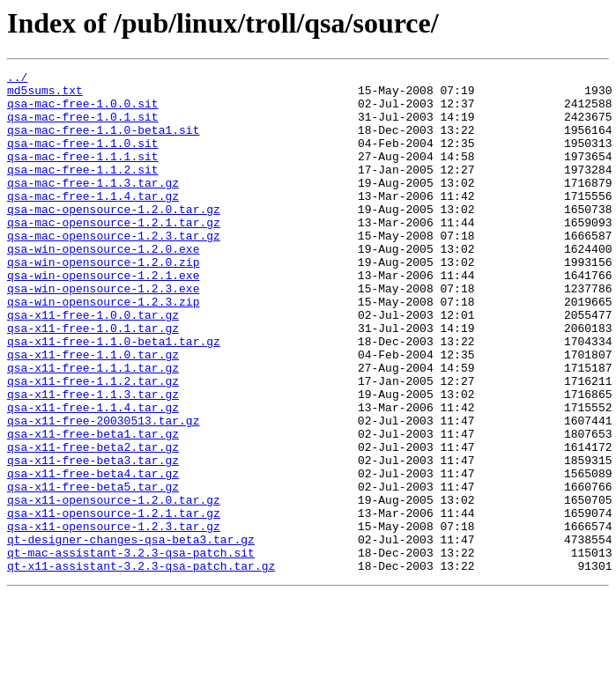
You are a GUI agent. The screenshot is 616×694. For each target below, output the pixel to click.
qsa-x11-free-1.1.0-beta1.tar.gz (114, 396)
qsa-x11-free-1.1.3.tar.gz (93, 460)
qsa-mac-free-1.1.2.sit (83, 190)
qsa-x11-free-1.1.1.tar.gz (93, 428)
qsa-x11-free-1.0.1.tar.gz (93, 380)
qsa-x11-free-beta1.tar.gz (93, 507)
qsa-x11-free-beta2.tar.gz (93, 523)
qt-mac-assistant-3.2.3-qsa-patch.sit (131, 650)
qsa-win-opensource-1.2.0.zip (103, 301)
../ (17, 79)
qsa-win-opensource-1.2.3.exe (103, 333)
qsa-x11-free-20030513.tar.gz (103, 491)
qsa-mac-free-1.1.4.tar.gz (93, 222)
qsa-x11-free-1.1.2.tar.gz (93, 444)
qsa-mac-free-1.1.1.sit (83, 174)
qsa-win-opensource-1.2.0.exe (103, 285)
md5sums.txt (45, 95)
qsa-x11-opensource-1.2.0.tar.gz (114, 587)
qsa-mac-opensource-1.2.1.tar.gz (114, 254)
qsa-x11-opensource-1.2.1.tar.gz (114, 602)
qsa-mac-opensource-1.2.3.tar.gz (114, 269)
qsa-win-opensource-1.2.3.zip (103, 349)
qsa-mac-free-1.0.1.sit (83, 127)
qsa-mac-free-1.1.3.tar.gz (93, 206)
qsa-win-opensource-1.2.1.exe (103, 317)
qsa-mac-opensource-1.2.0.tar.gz (114, 238)
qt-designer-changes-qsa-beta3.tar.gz (131, 634)
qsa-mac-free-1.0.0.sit (83, 111)
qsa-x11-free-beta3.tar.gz (93, 539)
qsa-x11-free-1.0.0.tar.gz (93, 365)
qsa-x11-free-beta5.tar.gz (93, 571)
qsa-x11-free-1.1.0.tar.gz (93, 412)
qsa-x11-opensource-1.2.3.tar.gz (114, 618)
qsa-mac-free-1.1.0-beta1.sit (103, 143)
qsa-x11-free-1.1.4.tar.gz (93, 476)
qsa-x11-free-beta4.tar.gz (93, 555)
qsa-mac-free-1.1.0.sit (83, 159)
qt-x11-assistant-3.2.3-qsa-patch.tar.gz (141, 666)
